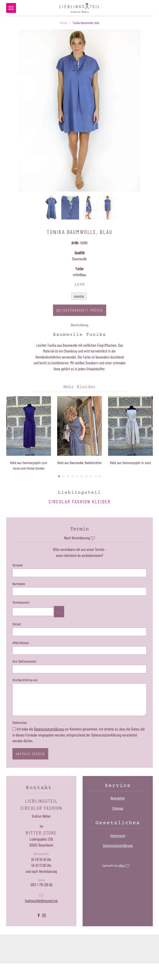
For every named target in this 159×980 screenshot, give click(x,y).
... (59, 612)
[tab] (59, 476)
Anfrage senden (30, 754)
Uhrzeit (17, 624)
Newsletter (118, 798)
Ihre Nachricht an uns (25, 680)
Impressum (118, 835)
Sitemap (118, 808)
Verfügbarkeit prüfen (80, 310)
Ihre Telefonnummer (24, 661)
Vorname (18, 565)
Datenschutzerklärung (49, 729)
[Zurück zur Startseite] (79, 8)
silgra (124, 866)
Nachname (19, 584)
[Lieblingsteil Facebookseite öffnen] (39, 915)
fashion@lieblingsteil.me (41, 901)
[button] (11, 8)
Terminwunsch (21, 602)
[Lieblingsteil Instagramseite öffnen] (44, 915)
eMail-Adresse (21, 643)
